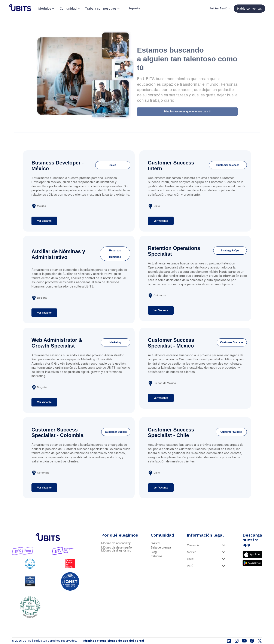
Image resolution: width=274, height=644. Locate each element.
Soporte (134, 8)
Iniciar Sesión (220, 8)
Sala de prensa (161, 548)
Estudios (156, 556)
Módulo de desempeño (116, 548)
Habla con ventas (249, 8)
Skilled (155, 543)
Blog (154, 552)
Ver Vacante (44, 221)
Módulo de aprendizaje (116, 543)
